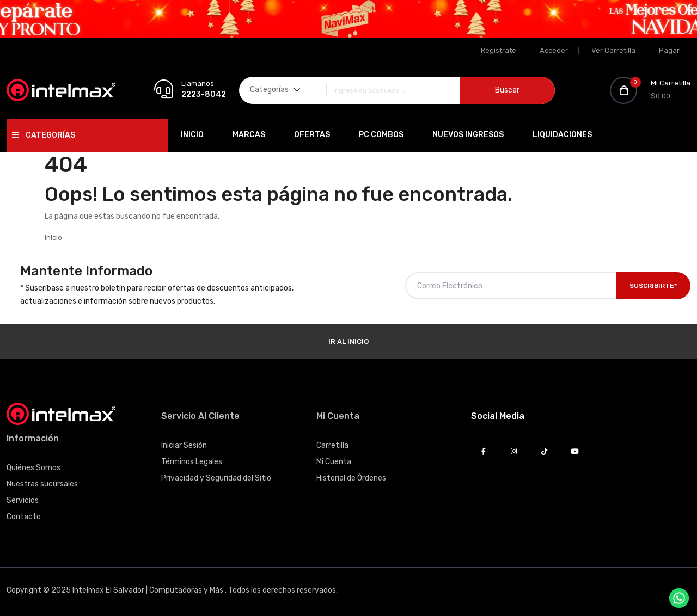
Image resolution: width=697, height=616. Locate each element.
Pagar (669, 50)
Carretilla (332, 445)
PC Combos (381, 135)
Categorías (44, 135)
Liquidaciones (562, 135)
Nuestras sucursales (42, 484)
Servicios (23, 500)
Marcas (249, 135)
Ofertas (312, 135)
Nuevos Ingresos (468, 135)
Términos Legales (192, 462)
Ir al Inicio (348, 341)
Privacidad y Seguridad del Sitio (216, 478)
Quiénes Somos (33, 468)
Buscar (507, 90)
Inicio (192, 135)
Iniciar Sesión (184, 445)
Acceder (554, 50)
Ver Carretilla (613, 50)
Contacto (24, 517)
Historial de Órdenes (351, 478)
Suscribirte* (653, 286)
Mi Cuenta (334, 462)
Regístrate (499, 50)
